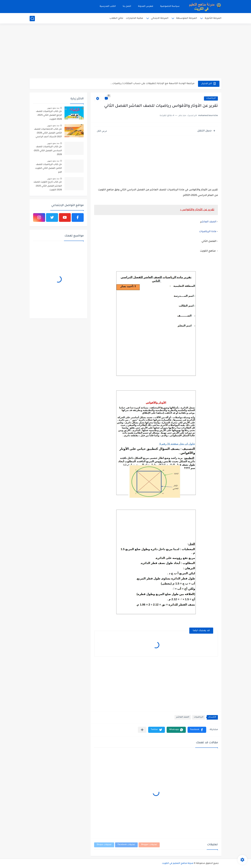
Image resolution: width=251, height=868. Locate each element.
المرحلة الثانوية (213, 18)
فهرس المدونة (146, 6)
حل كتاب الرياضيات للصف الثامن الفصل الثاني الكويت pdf (48, 169)
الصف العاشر (183, 717)
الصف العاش (209, 222)
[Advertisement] (125, 51)
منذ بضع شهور (53, 108)
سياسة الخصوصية (170, 6)
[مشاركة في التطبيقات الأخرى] (142, 730)
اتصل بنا (127, 6)
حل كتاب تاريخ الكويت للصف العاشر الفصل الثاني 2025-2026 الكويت (48, 186)
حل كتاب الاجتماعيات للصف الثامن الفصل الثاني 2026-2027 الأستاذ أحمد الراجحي (48, 133)
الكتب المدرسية (108, 6)
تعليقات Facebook (126, 845)
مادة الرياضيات (208, 232)
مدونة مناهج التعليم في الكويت (178, 863)
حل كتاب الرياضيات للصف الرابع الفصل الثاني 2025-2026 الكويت (49, 115)
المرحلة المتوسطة (187, 18)
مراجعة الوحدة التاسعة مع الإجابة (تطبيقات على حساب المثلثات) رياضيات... (152, 84)
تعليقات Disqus (104, 845)
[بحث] (32, 19)
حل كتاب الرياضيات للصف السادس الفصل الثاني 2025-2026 (48, 151)
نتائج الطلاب (116, 18)
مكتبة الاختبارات (134, 18)
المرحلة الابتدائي (160, 18)
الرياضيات (211, 98)
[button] (197, 730)
